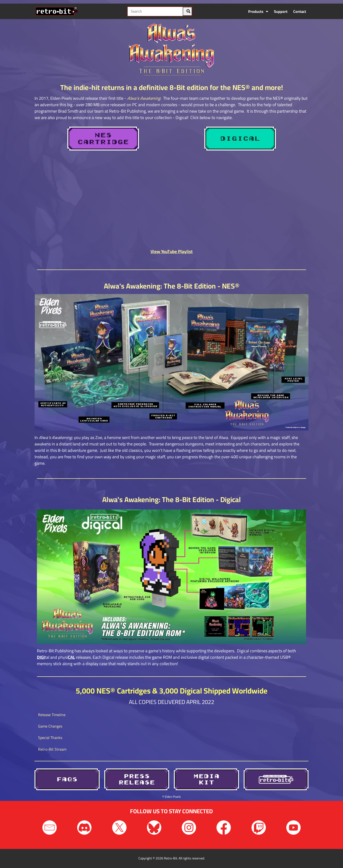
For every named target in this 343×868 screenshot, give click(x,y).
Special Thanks (50, 738)
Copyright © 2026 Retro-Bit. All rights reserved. (172, 858)
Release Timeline (52, 715)
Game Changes (50, 726)
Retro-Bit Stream (52, 749)
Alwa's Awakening (144, 98)
